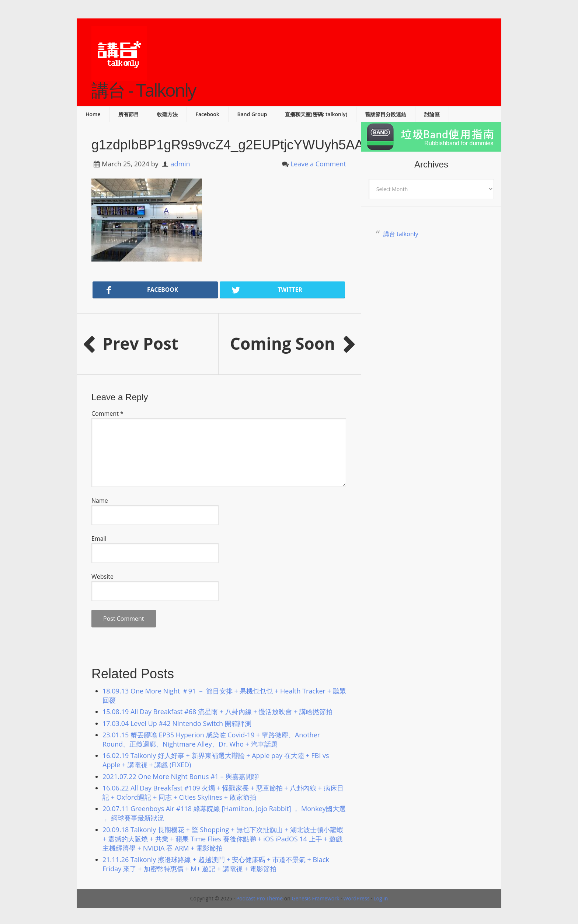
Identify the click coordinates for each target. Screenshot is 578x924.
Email (99, 539)
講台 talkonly (401, 234)
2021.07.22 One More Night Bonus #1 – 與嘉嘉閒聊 (181, 776)
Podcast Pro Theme (260, 898)
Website (102, 577)
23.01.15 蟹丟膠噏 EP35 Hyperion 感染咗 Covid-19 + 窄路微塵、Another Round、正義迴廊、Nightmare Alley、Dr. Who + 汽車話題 (211, 739)
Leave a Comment (318, 164)
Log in (381, 898)
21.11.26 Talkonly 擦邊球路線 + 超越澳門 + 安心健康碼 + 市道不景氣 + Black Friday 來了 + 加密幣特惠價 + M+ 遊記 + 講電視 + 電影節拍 (216, 864)
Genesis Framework (315, 898)
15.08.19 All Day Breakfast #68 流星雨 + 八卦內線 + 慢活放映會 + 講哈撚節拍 (217, 712)
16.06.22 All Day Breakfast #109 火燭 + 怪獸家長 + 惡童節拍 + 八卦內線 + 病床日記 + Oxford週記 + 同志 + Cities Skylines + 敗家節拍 (223, 793)
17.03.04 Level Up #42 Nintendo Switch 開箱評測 (177, 723)
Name (100, 501)
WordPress (356, 898)
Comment (107, 413)
